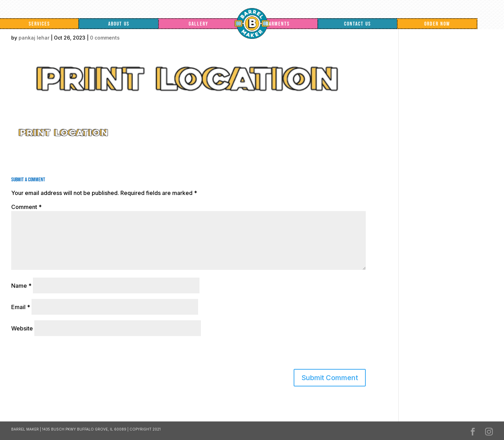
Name (21, 286)
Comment (26, 207)
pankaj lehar (34, 38)
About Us (119, 24)
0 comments (105, 38)
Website (22, 328)
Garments (278, 24)
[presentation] (59, 354)
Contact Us (358, 24)
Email (21, 307)
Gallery (198, 24)
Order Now (437, 24)
